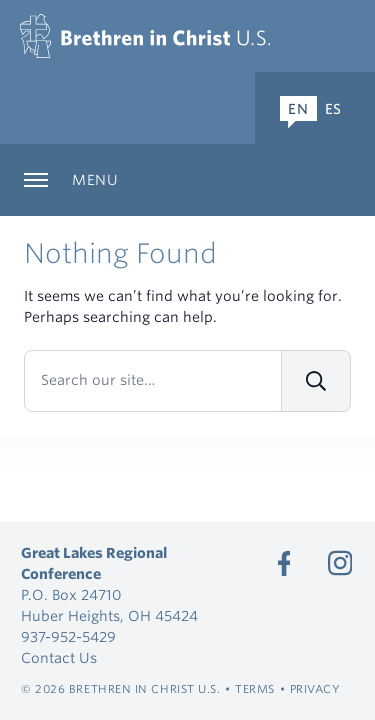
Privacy (315, 689)
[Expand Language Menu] (315, 108)
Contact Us (59, 658)
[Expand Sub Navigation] (187, 180)
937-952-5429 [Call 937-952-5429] (68, 637)
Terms (255, 689)
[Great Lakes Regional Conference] (145, 36)
